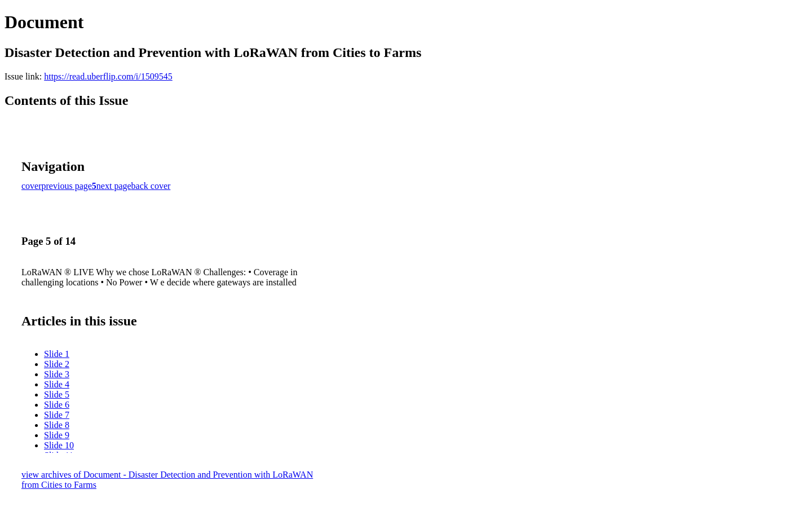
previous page (67, 186)
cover (32, 186)
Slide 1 (57, 354)
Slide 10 (59, 445)
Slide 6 (57, 405)
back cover (151, 186)
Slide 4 (57, 384)
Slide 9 (57, 435)
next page (114, 186)
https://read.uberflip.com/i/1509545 (108, 76)
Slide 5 (57, 394)
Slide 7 (57, 415)
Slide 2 (57, 364)
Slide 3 (57, 374)
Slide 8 (57, 425)
